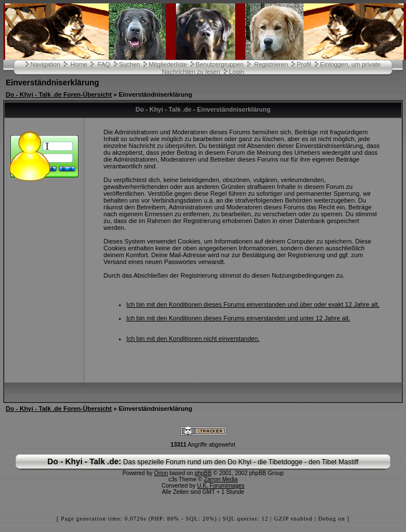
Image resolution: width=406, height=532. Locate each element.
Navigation (46, 64)
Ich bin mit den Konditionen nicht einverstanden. (193, 339)
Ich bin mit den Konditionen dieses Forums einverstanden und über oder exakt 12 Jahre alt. (253, 304)
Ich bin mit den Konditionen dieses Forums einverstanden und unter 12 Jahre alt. (238, 318)
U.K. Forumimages (221, 486)
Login (237, 72)
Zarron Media (221, 479)
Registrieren (271, 64)
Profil (304, 64)
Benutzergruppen (220, 64)
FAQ (104, 64)
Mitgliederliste (168, 64)
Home (79, 64)
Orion (161, 473)
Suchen (130, 64)
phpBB (203, 473)
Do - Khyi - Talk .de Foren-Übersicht (59, 94)
